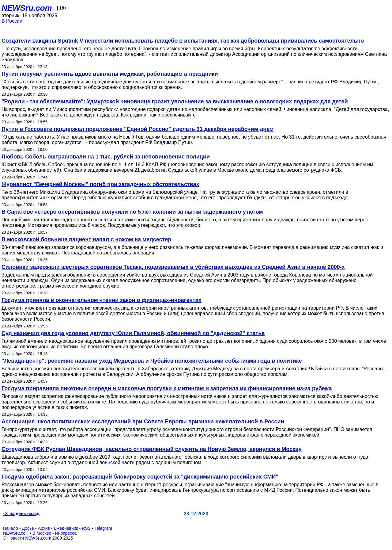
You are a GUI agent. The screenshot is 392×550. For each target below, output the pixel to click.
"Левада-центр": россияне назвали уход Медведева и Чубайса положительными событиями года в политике (152, 361)
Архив (44, 528)
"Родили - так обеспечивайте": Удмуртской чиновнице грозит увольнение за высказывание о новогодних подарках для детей (175, 101)
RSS (86, 528)
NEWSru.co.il (16, 533)
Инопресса (66, 533)
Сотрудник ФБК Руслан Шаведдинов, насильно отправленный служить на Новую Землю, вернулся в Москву (152, 449)
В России (12, 21)
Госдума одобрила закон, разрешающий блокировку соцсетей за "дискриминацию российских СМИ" (140, 477)
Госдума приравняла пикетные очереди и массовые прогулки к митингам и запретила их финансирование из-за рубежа (167, 388)
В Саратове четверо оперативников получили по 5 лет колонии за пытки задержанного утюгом (132, 212)
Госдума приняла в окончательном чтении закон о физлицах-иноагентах (102, 300)
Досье (28, 528)
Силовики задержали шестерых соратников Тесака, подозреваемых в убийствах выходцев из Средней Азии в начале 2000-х (173, 267)
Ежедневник (66, 528)
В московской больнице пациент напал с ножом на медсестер (86, 239)
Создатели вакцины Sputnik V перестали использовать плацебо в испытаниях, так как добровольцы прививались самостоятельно (183, 41)
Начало (11, 528)
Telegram (104, 528)
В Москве (42, 533)
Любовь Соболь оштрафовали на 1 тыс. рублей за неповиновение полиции (106, 157)
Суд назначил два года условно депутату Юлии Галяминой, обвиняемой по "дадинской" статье (133, 333)
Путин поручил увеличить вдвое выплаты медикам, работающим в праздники (110, 74)
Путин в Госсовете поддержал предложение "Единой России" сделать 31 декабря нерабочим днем (138, 129)
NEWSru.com (27, 8)
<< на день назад (21, 514)
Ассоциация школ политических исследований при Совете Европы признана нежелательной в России (143, 422)
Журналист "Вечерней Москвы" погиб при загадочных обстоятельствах (100, 184)
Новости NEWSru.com (29, 538)
